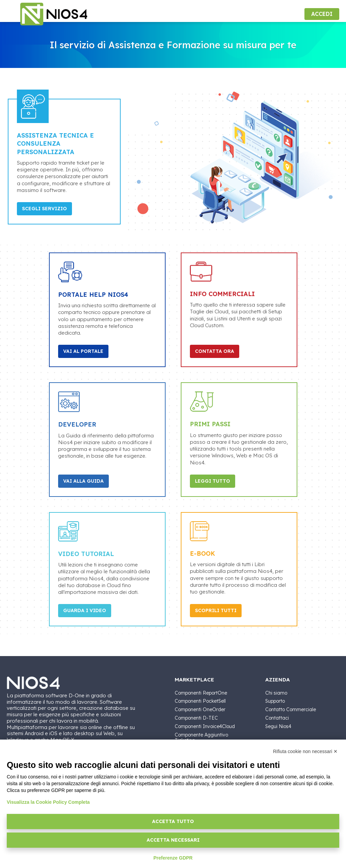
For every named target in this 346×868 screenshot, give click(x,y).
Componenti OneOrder (200, 709)
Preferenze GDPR (173, 858)
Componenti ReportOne (201, 693)
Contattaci (277, 718)
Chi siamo (276, 693)
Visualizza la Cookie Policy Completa (48, 802)
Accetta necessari (173, 840)
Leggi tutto (213, 481)
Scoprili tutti (216, 610)
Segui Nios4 (278, 726)
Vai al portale (83, 351)
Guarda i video (85, 610)
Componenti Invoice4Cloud (205, 726)
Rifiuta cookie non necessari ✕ (305, 751)
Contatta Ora (215, 351)
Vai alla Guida (83, 481)
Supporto (275, 701)
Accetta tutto (173, 821)
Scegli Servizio (44, 209)
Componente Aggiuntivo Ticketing (201, 738)
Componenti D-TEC (196, 718)
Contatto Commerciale (291, 709)
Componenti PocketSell (200, 701)
